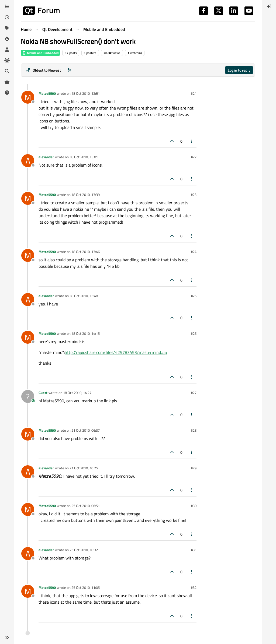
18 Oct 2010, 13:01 (84, 157)
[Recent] (7, 17)
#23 (194, 195)
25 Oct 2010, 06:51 (86, 506)
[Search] (7, 71)
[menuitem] (269, 6)
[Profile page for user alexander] (28, 161)
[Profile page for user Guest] (28, 396)
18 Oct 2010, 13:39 (86, 195)
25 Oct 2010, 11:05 (86, 587)
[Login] (269, 6)
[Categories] (7, 6)
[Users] (7, 50)
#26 (194, 333)
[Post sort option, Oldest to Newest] (43, 70)
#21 (194, 93)
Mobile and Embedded (40, 53)
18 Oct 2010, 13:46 (86, 252)
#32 (194, 587)
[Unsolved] (7, 93)
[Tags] (7, 28)
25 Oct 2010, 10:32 (84, 550)
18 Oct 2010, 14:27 (77, 393)
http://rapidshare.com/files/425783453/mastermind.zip (116, 352)
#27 (194, 393)
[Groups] (7, 60)
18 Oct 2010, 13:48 (84, 296)
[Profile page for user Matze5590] (28, 97)
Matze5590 (47, 93)
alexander (46, 157)
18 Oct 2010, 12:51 (86, 93)
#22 (194, 157)
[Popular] (7, 39)
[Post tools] (192, 141)
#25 (194, 296)
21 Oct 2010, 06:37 (86, 430)
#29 (194, 468)
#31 (194, 550)
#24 (194, 252)
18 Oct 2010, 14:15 (86, 333)
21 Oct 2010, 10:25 (84, 468)
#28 (194, 430)
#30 (194, 506)
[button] (7, 638)
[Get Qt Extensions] (7, 82)
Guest (43, 393)
